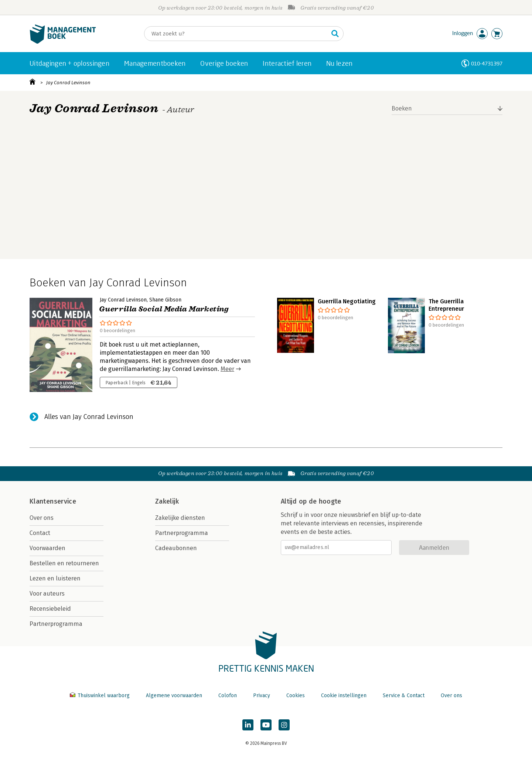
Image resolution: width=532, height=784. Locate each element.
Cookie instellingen (344, 696)
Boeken (402, 108)
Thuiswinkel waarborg (100, 696)
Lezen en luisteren (55, 578)
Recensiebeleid (50, 609)
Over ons (42, 518)
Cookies (296, 696)
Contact (40, 533)
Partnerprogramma (56, 624)
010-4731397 (487, 63)
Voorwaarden (47, 548)
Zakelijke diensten (180, 518)
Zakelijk (167, 501)
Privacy (262, 696)
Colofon (228, 696)
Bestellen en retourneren (64, 563)
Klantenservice (53, 501)
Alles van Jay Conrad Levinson (89, 417)
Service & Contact (404, 696)
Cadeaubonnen (176, 548)
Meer (227, 369)
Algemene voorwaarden (174, 696)
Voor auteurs (47, 594)
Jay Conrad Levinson (68, 83)
